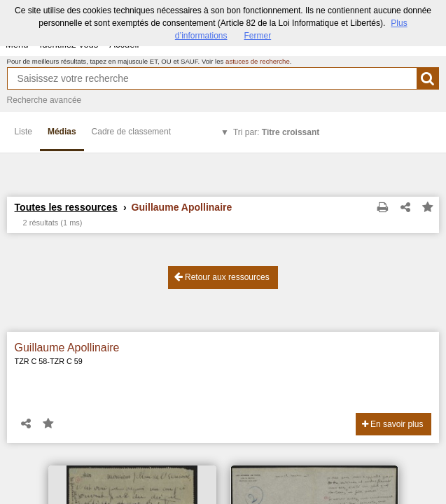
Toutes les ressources (66, 207)
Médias (62, 132)
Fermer (258, 36)
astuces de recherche (258, 61)
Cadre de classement (131, 132)
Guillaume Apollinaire (67, 348)
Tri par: (276, 132)
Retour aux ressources (222, 277)
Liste (23, 132)
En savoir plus (393, 424)
